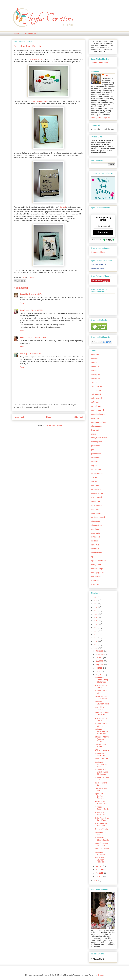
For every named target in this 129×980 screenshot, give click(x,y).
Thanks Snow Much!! (100, 746)
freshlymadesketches (99, 438)
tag (92, 557)
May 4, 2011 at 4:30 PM (34, 294)
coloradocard (96, 406)
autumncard (95, 359)
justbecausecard (97, 474)
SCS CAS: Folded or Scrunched (102, 697)
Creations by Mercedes (39, 101)
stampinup (95, 545)
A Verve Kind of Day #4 (101, 686)
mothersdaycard (97, 493)
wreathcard (95, 584)
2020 (96, 617)
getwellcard (95, 446)
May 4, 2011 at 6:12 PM (34, 310)
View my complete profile (101, 118)
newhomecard (96, 497)
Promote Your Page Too (98, 269)
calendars (95, 382)
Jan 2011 (99, 876)
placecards (95, 509)
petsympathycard (98, 505)
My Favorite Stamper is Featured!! (100, 860)
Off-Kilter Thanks (102, 829)
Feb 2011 (100, 873)
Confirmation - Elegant (101, 833)
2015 (96, 634)
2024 (96, 604)
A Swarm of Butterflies (100, 814)
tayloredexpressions (99, 561)
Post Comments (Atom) (53, 425)
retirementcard (96, 525)
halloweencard (96, 458)
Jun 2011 (99, 671)
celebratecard (96, 390)
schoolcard (95, 529)
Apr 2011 (99, 866)
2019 (96, 621)
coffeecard (95, 402)
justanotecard (96, 470)
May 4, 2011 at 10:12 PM (37, 338)
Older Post (78, 417)
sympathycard (96, 553)
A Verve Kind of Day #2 (101, 719)
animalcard (95, 355)
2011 (96, 648)
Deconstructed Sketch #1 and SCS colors (102, 772)
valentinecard (96, 576)
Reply (22, 303)
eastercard (95, 418)
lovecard (94, 481)
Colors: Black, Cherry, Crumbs (102, 839)
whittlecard (95, 580)
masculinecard (96, 485)
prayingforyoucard (98, 517)
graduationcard (97, 454)
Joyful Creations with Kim (99, 265)
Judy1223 (24, 338)
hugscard (94, 466)
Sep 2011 (100, 661)
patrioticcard (96, 501)
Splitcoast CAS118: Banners (100, 796)
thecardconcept (97, 569)
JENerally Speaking (37, 59)
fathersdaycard (97, 426)
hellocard (94, 462)
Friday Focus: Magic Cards (101, 802)
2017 (96, 628)
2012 (96, 645)
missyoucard (96, 489)
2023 (96, 607)
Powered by (103, 240)
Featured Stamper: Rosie (102, 703)
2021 (96, 614)
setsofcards (95, 533)
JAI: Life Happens (102, 750)
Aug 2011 (100, 665)
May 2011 (100, 675)
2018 (96, 624)
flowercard (95, 430)
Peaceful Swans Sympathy (101, 844)
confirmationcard (97, 410)
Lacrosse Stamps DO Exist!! (102, 714)
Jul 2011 (99, 668)
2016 (96, 631)
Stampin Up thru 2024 (99, 63)
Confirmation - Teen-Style (101, 853)
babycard (94, 363)
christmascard (96, 398)
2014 (96, 638)
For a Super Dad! (102, 759)
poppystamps (96, 513)
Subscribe (103, 232)
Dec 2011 (100, 651)
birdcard (94, 370)
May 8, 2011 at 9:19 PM (33, 354)
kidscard (94, 477)
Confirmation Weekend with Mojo (101, 764)
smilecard (95, 541)
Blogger (101, 975)
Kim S (24, 277)
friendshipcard (96, 442)
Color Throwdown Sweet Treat (102, 819)
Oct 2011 (99, 658)
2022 (96, 611)
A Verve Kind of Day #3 (101, 692)
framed (94, 434)
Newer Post (19, 417)
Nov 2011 (100, 654)
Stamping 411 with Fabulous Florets (102, 739)
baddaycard (95, 367)
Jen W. (22, 310)
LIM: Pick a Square (99, 708)
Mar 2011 (100, 870)
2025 (96, 600)
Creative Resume (30, 33)
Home (17, 33)
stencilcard (95, 549)
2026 (96, 597)
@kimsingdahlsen (98, 252)
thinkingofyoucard (98, 572)
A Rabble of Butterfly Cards (102, 808)
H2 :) (22, 354)
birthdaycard (96, 374)
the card (63, 207)
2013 (96, 641)
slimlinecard (95, 537)
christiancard (96, 394)
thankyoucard (96, 565)
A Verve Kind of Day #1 (101, 725)
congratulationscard (98, 414)
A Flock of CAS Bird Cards (101, 825)
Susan (22, 294)
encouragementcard (99, 422)
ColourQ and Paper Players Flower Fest (101, 731)
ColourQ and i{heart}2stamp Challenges (102, 680)
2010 (96, 881)
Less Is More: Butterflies (100, 754)
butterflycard (96, 378)
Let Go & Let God (102, 849)
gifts (92, 450)
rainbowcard (96, 521)
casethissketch (97, 386)
